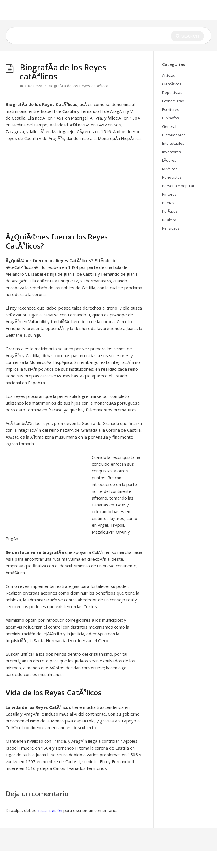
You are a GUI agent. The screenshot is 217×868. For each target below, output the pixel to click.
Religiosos (171, 228)
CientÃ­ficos (172, 84)
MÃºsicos (170, 169)
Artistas (169, 75)
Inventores (172, 152)
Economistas (173, 101)
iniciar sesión (50, 810)
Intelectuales (173, 143)
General (169, 126)
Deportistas (172, 92)
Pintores (169, 194)
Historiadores (174, 135)
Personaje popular (178, 186)
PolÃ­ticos (170, 211)
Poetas (168, 203)
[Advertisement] (53, 189)
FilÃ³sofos (171, 118)
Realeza (35, 86)
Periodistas (172, 177)
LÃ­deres (169, 160)
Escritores (171, 109)
